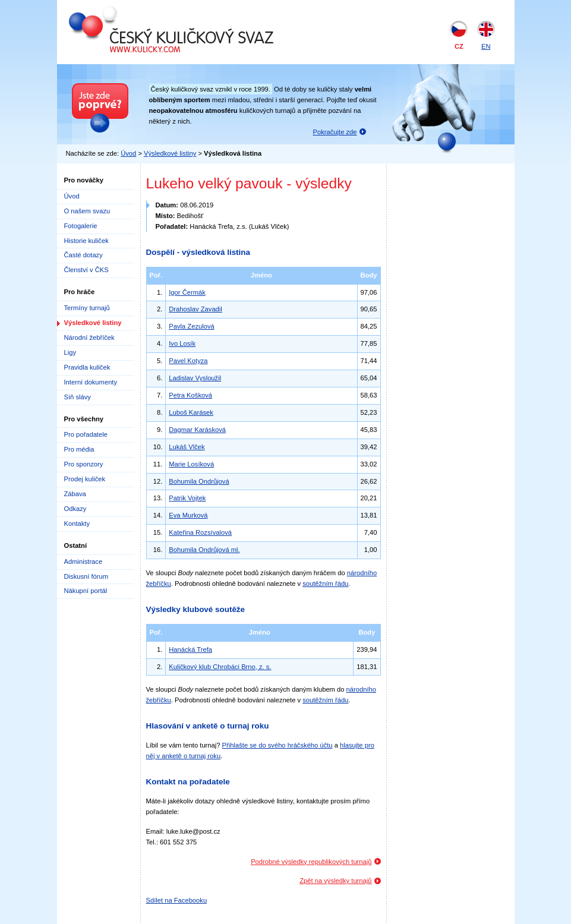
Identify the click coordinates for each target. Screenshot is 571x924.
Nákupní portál (86, 591)
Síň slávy (78, 397)
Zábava (75, 494)
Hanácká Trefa (190, 649)
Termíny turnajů (87, 308)
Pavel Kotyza (188, 361)
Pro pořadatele (86, 434)
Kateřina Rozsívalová (200, 532)
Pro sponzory (84, 464)
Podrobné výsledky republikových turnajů (311, 862)
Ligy (70, 352)
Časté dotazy (83, 255)
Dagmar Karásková (197, 430)
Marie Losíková (191, 464)
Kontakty (77, 524)
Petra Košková (190, 395)
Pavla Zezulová (192, 326)
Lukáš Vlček (187, 447)
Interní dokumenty (91, 382)
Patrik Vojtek (187, 498)
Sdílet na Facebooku (177, 900)
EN (486, 46)
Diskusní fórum (86, 576)
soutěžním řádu (325, 584)
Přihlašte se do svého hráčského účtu (277, 745)
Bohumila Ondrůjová (199, 481)
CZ (459, 46)
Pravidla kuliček (87, 367)
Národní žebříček (89, 338)
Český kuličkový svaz (123, 11)
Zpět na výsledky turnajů (335, 881)
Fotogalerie (81, 226)
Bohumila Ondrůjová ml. (204, 550)
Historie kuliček (86, 241)
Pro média (79, 449)
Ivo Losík (182, 343)
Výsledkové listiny (170, 153)
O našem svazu (87, 211)
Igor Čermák (187, 292)
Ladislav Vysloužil (195, 378)
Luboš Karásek (191, 412)
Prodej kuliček (85, 479)
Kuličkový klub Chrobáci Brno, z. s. (220, 667)
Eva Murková (188, 515)
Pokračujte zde (335, 132)
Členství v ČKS (86, 270)
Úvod (128, 153)
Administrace (83, 562)
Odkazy (75, 509)
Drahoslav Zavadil (195, 309)
